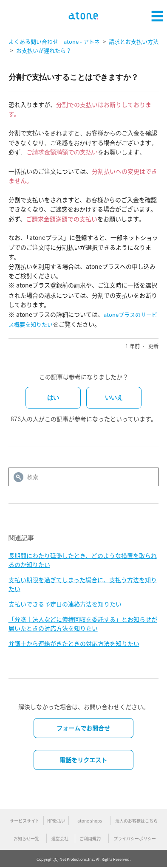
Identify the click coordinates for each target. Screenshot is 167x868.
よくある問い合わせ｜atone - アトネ (54, 41)
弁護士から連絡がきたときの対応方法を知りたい (74, 643)
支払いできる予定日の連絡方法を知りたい (65, 604)
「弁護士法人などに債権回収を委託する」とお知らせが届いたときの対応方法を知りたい (83, 624)
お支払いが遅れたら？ (44, 50)
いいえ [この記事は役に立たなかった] (114, 397)
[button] (157, 15)
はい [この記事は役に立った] (53, 397)
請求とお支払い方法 (134, 41)
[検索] (84, 477)
